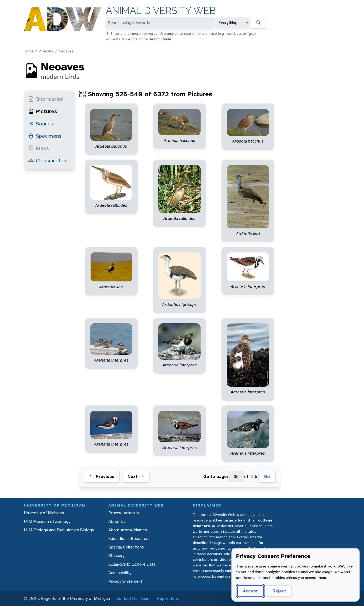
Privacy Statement (125, 581)
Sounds (41, 124)
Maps (39, 148)
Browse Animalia (124, 513)
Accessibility (120, 573)
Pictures (43, 111)
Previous (102, 477)
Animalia (46, 51)
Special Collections (126, 547)
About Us (117, 521)
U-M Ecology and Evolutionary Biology (59, 530)
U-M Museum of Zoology (47, 521)
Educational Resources (129, 538)
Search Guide (160, 39)
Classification (48, 160)
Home (29, 51)
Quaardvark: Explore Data (132, 564)
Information (46, 99)
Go (267, 476)
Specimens (45, 136)
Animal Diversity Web (161, 11)
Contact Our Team (133, 598)
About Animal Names (128, 530)
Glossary (116, 556)
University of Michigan (44, 513)
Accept (250, 591)
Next (136, 477)
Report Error (168, 598)
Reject (279, 591)
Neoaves (66, 51)
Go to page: (216, 476)
